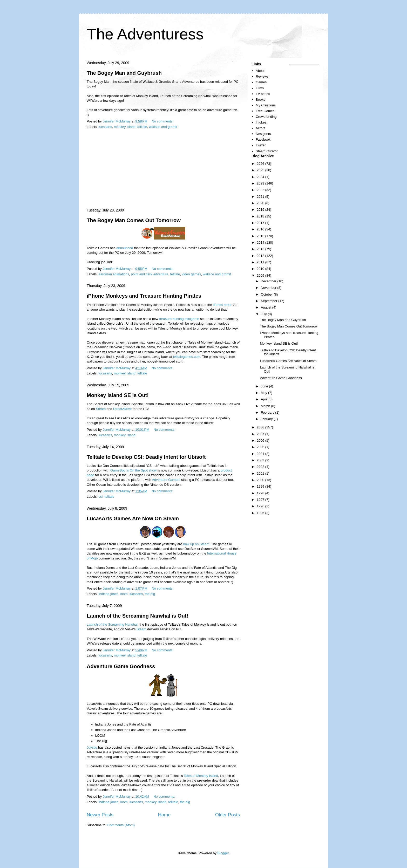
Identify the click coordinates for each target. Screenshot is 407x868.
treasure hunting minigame (179, 319)
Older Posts (228, 815)
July (264, 314)
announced (125, 248)
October (267, 294)
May (264, 393)
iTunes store (222, 305)
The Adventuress (145, 34)
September (270, 301)
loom (124, 594)
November (269, 288)
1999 (261, 486)
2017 (261, 223)
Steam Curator (267, 151)
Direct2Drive (123, 409)
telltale (142, 127)
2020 (261, 203)
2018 (261, 216)
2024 (261, 177)
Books (260, 100)
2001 (261, 473)
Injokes (261, 122)
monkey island (125, 127)
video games (191, 274)
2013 (261, 249)
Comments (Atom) (121, 825)
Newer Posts (100, 815)
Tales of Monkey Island (201, 776)
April (265, 399)
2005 (261, 447)
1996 (261, 506)
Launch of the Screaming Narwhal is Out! (137, 616)
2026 (261, 164)
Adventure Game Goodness (121, 666)
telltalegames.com (187, 357)
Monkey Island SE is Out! (118, 395)
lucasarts (105, 127)
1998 (261, 493)
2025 (261, 170)
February (268, 412)
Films (260, 88)
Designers (263, 134)
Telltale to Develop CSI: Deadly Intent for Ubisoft (146, 457)
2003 (261, 460)
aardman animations (114, 274)
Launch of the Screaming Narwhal (112, 624)
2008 (261, 427)
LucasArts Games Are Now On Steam (133, 518)
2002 (261, 467)
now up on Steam (196, 544)
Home (164, 815)
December (269, 281)
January (267, 419)
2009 (261, 275)
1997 (261, 500)
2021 (261, 197)
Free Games (265, 111)
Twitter (261, 145)
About (260, 71)
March (266, 406)
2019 (261, 210)
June (265, 386)
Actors (260, 128)
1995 (261, 513)
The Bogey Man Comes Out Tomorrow (134, 220)
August (267, 307)
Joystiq (92, 747)
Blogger (223, 853)
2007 (261, 434)
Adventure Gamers (166, 480)
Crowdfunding (266, 117)
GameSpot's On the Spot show (133, 470)
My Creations (266, 105)
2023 (261, 183)
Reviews (262, 76)
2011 (261, 262)
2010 (261, 269)
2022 (261, 190)
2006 (261, 440)
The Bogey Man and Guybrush (124, 73)
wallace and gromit (163, 127)
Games (261, 82)
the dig (150, 594)
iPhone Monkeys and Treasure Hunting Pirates (144, 296)
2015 (261, 236)
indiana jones (109, 594)
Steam (101, 409)
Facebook (263, 139)
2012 (261, 256)
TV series (263, 94)
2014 (261, 242)
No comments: (163, 121)
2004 (261, 454)
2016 (261, 229)
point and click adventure (150, 274)
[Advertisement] (163, 169)
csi (101, 497)
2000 (261, 480)
